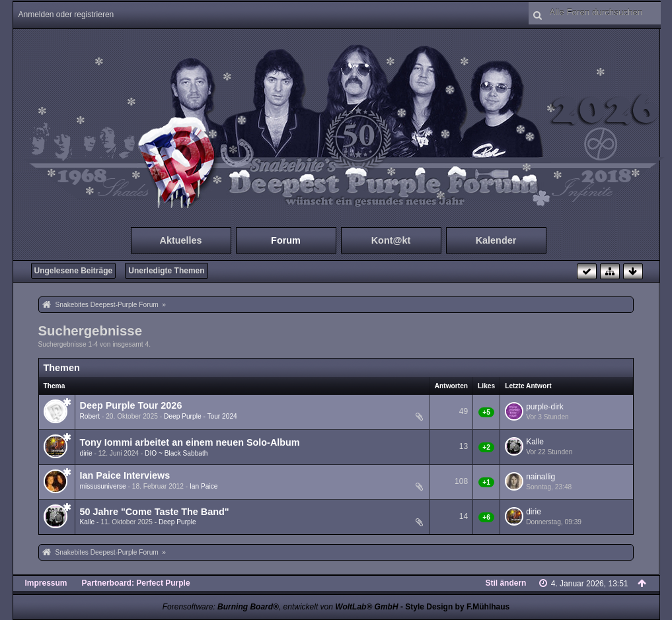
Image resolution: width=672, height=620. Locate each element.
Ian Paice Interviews (125, 475)
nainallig (541, 477)
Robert (90, 416)
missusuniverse (103, 486)
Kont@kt (391, 240)
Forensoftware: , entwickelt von (280, 607)
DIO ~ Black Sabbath (176, 453)
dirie (86, 453)
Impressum (46, 583)
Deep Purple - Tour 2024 (201, 416)
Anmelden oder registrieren (66, 15)
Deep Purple (177, 522)
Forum (286, 240)
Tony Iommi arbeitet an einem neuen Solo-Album (190, 442)
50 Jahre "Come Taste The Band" (155, 512)
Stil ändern (505, 583)
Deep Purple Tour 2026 (131, 405)
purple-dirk (545, 407)
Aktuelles (181, 240)
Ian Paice (204, 486)
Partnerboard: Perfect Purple (136, 583)
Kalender (496, 240)
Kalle (535, 442)
